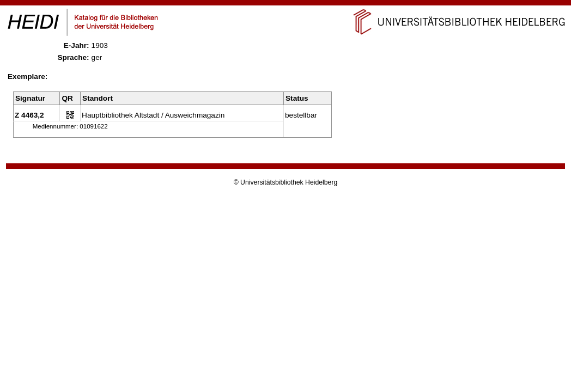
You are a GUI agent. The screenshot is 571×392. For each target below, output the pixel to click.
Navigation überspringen (286, 5)
